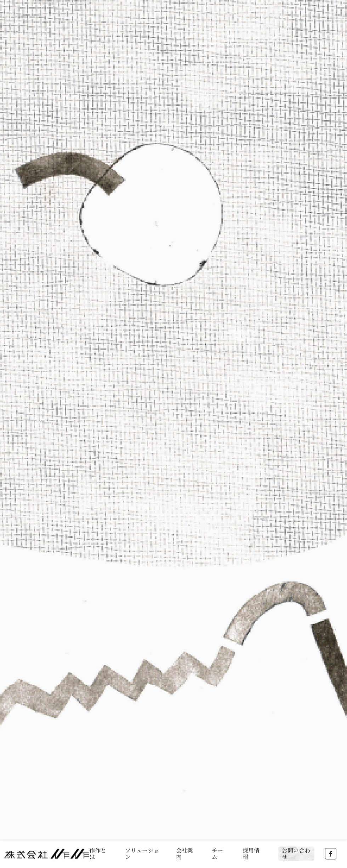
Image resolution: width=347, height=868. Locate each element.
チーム (217, 853)
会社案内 (184, 853)
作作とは (98, 853)
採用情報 (251, 853)
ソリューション (142, 853)
